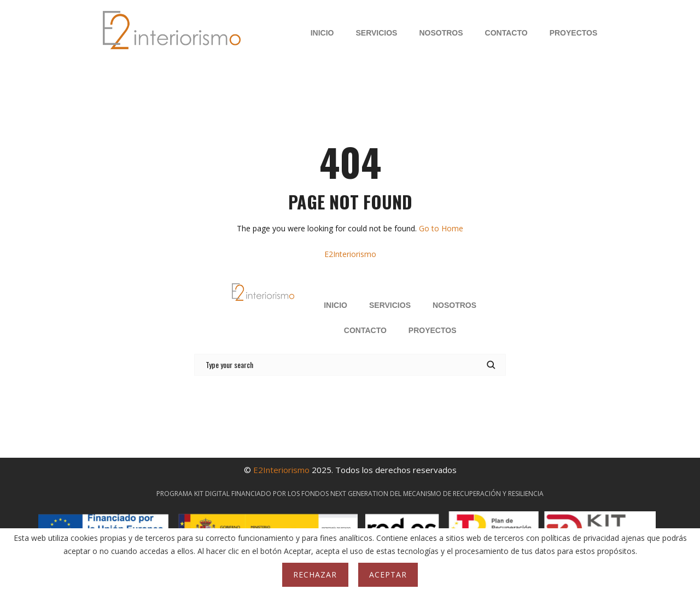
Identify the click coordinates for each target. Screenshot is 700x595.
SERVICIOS (376, 33)
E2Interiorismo (350, 254)
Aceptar (388, 574)
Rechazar (315, 574)
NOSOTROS (441, 33)
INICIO (322, 33)
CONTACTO (506, 33)
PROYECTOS (574, 33)
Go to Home (441, 228)
